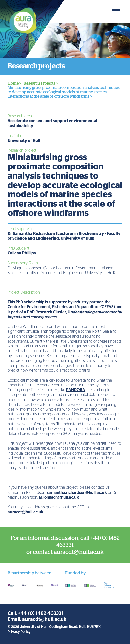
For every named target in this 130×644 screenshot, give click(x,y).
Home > (14, 83)
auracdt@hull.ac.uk (25, 512)
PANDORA (76, 390)
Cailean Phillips (22, 253)
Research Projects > (41, 83)
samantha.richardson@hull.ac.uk (77, 493)
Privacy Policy (19, 632)
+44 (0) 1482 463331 (41, 613)
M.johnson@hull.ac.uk (59, 497)
